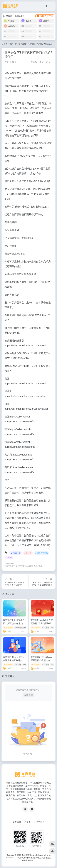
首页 (6, 44)
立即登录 (29, 695)
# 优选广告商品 (42, 553)
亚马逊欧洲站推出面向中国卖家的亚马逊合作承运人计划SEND (14, 660)
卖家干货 (13, 44)
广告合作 (29, 822)
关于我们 (40, 822)
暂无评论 (10, 676)
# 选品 (9, 557)
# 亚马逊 (28, 553)
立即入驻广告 (45, 16)
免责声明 (17, 822)
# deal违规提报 (20, 628)
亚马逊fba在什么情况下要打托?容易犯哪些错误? (42, 623)
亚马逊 (20, 103)
